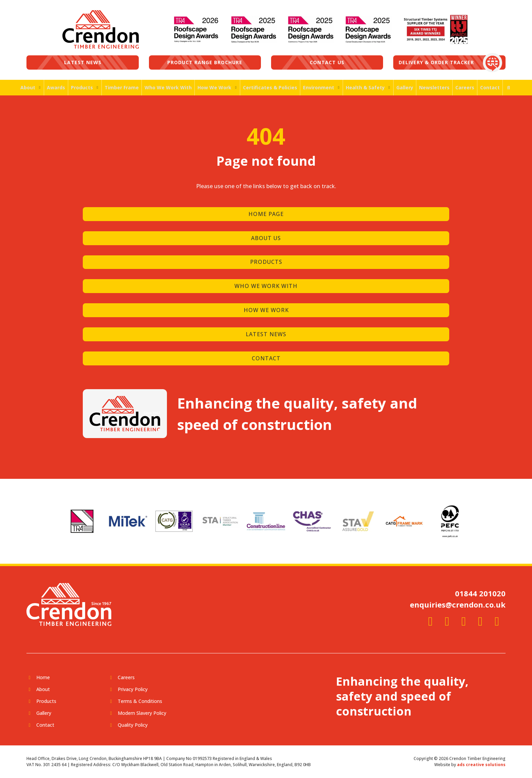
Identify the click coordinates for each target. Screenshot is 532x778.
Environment (319, 87)
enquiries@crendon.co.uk (458, 604)
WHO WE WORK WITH (266, 286)
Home (43, 677)
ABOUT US (266, 238)
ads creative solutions (481, 765)
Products (82, 87)
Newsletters (434, 87)
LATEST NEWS (266, 334)
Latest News (83, 62)
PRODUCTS (266, 262)
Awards (56, 87)
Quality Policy (133, 725)
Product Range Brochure (205, 62)
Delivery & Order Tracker (436, 62)
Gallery (405, 87)
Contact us (327, 62)
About (28, 87)
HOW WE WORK (266, 310)
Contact (490, 87)
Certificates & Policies (270, 87)
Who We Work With (168, 87)
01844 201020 (480, 593)
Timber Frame (122, 87)
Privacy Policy (133, 689)
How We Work (214, 87)
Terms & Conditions (140, 701)
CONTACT (266, 358)
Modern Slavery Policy (142, 713)
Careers (465, 87)
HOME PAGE (266, 214)
